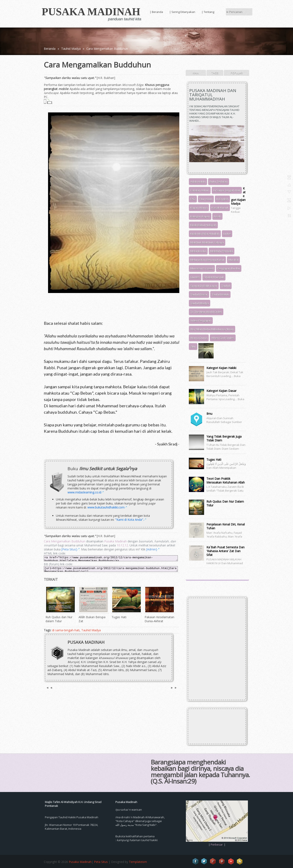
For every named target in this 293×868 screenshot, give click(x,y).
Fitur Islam (206, 199)
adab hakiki (198, 182)
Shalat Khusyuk (214, 277)
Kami (196, 73)
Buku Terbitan (219, 182)
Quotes (195, 277)
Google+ (213, 861)
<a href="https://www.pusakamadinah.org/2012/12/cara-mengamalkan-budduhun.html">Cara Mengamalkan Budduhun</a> (111, 558)
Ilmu (209, 414)
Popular (237, 73)
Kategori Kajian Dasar (221, 391)
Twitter (204, 861)
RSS (240, 861)
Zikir (193, 347)
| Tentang (208, 12)
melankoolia (198, 251)
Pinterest (222, 861)
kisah (217, 216)
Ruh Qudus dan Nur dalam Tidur (225, 503)
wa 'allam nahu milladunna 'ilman (212, 329)
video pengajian (201, 321)
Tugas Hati (214, 460)
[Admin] (152, 549)
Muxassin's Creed (202, 268)
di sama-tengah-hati (66, 630)
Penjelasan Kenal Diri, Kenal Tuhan (226, 526)
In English (222, 199)
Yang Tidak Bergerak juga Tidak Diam (224, 438)
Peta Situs (101, 862)
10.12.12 (122, 545)
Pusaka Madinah (91, 12)
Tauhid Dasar (199, 294)
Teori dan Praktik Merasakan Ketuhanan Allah (226, 480)
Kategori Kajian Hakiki (221, 368)
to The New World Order (206, 312)
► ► (174, 688)
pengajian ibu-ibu (229, 268)
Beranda (50, 49)
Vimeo (231, 861)
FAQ (193, 199)
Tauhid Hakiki (220, 294)
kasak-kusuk (220, 208)
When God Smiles (223, 338)
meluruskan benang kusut (207, 260)
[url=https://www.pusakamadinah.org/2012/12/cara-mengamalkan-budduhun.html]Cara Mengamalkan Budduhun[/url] (111, 569)
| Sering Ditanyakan (182, 12)
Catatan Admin (200, 190)
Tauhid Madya (71, 49)
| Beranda (156, 12)
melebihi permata (222, 251)
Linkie (227, 234)
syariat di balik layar (204, 286)
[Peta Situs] (69, 549)
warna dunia (199, 338)
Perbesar (217, 845)
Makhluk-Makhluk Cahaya (207, 242)
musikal (233, 260)
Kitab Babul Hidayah (203, 225)
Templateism (138, 862)
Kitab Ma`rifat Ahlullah (205, 234)
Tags (215, 73)
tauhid (226, 286)
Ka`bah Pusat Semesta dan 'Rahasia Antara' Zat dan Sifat (225, 551)
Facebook (195, 861)
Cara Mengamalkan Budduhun (107, 49)
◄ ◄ (49, 688)
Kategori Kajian (200, 216)
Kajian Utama (199, 208)
